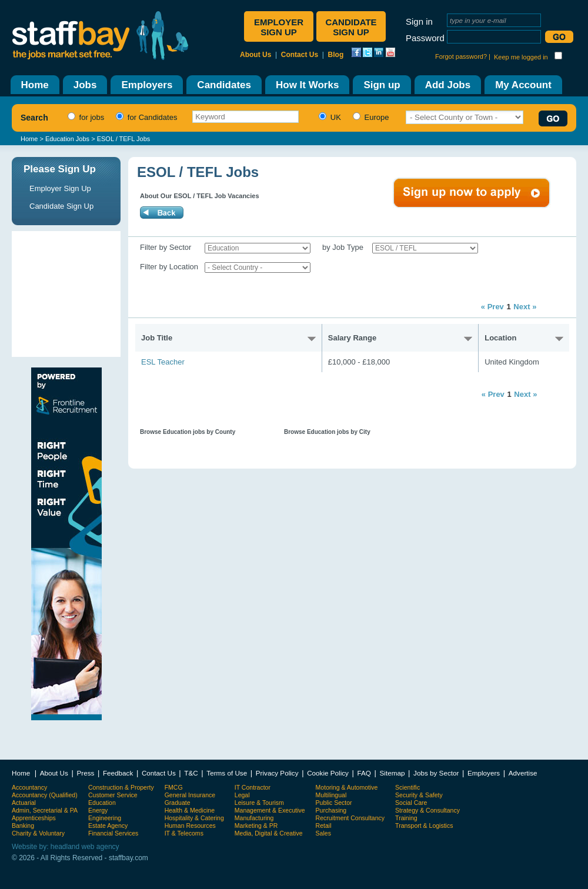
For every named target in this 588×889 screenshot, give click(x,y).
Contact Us (300, 55)
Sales (323, 833)
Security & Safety (419, 795)
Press (85, 773)
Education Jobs (67, 139)
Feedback (118, 773)
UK (328, 117)
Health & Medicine (190, 810)
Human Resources (190, 825)
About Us (255, 55)
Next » (525, 307)
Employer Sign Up (60, 188)
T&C (191, 773)
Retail (324, 825)
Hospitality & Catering (194, 818)
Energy (98, 810)
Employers (484, 773)
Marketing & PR (256, 825)
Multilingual (331, 795)
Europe (370, 117)
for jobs (84, 117)
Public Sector (334, 803)
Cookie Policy (328, 773)
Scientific (407, 787)
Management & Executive (270, 810)
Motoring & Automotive (347, 787)
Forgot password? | (463, 56)
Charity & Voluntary (38, 833)
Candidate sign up (351, 27)
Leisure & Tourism (259, 803)
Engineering (105, 818)
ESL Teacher (163, 362)
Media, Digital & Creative (269, 833)
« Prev (492, 307)
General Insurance (190, 795)
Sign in (419, 21)
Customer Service (113, 795)
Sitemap (392, 773)
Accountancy (29, 787)
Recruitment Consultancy (350, 818)
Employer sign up (279, 27)
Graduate (178, 803)
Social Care (411, 803)
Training (406, 818)
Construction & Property (121, 787)
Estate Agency (108, 825)
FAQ (364, 773)
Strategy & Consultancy (427, 810)
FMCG (174, 787)
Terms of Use (227, 773)
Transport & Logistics (424, 825)
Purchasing (331, 810)
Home (29, 139)
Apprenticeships (34, 818)
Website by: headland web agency (66, 847)
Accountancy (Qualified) (45, 795)
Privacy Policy (277, 773)
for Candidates (145, 117)
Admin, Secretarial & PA (45, 810)
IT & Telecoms (184, 833)
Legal (242, 795)
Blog (336, 55)
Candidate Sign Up (61, 206)
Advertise (523, 773)
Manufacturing (254, 818)
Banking (23, 825)
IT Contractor (253, 787)
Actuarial (24, 803)
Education (102, 803)
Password (425, 38)
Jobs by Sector (436, 773)
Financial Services (113, 833)
